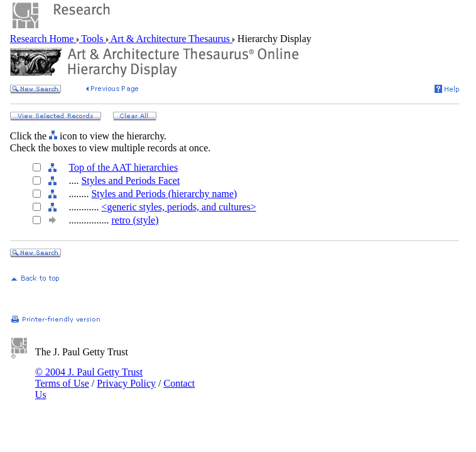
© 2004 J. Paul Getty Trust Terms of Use (89, 378)
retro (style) (135, 220)
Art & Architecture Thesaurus (170, 39)
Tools (93, 39)
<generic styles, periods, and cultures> (178, 207)
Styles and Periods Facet (130, 180)
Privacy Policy (126, 383)
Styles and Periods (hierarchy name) (164, 194)
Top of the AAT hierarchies (123, 167)
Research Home (43, 39)
